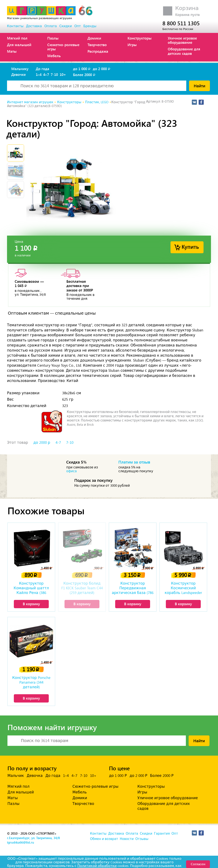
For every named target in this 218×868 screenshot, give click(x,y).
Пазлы (53, 38)
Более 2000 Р (162, 776)
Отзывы (142, 839)
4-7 (58, 442)
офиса (71, 471)
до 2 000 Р (138, 776)
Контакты (15, 26)
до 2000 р (42, 442)
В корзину (31, 604)
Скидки (66, 26)
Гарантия (162, 834)
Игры (132, 45)
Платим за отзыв (134, 462)
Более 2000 (85, 75)
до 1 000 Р (118, 776)
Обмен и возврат (104, 839)
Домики (94, 38)
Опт (77, 26)
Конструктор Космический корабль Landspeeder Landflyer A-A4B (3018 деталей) (183, 588)
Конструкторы (140, 38)
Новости (127, 839)
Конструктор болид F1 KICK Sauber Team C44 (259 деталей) (82, 588)
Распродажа (98, 51)
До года (42, 69)
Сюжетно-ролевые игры (63, 47)
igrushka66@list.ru (21, 842)
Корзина (187, 8)
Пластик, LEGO (97, 102)
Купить (190, 247)
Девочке (19, 74)
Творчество (97, 45)
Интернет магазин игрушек (30, 102)
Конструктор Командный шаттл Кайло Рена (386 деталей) (31, 588)
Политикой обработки (97, 866)
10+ (63, 74)
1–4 (39, 74)
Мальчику (20, 69)
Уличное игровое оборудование (182, 40)
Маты (12, 51)
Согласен (198, 864)
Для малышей (19, 45)
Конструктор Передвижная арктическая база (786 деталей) (133, 588)
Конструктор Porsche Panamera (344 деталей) (31, 682)
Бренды (90, 26)
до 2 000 (102, 69)
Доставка (34, 26)
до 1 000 (82, 69)
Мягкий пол (17, 38)
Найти (199, 86)
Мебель (54, 56)
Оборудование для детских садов (184, 51)
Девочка (35, 776)
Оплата (50, 26)
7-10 (54, 74)
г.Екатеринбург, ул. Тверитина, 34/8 (33, 838)
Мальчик (16, 776)
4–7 (46, 74)
